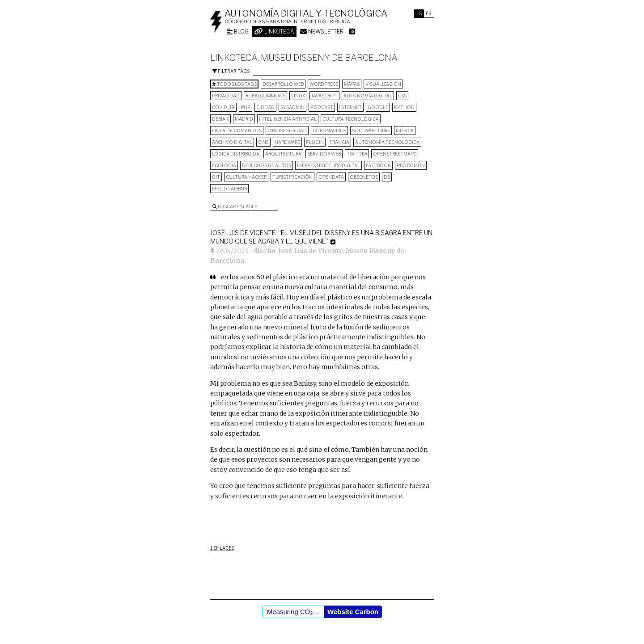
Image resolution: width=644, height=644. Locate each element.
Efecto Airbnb (229, 189)
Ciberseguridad (287, 130)
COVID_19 (223, 107)
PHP (246, 107)
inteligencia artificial (288, 119)
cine (263, 142)
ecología (224, 165)
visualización (383, 84)
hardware (287, 142)
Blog (238, 32)
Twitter (357, 154)
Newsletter (322, 32)
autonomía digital (368, 96)
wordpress (324, 84)
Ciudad (265, 107)
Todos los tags (234, 84)
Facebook (378, 165)
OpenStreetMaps (395, 154)
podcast (322, 107)
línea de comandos (237, 130)
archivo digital (232, 142)
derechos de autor (267, 165)
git (216, 177)
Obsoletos (364, 177)
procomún (411, 165)
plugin (315, 142)
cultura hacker (246, 177)
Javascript (324, 96)
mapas (352, 84)
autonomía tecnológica (387, 142)
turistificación (292, 177)
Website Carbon (353, 612)
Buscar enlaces (235, 206)
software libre (371, 130)
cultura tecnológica (351, 119)
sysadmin (292, 107)
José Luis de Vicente (311, 251)
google (378, 107)
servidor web (324, 154)
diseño (265, 251)
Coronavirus (329, 130)
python (404, 107)
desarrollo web (283, 84)
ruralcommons (265, 96)
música (405, 130)
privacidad (226, 96)
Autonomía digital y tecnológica (306, 13)
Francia (339, 142)
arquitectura (283, 154)
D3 (387, 177)
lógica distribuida (236, 154)
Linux (298, 96)
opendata (331, 177)
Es (419, 13)
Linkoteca (274, 32)
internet (350, 107)
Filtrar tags (231, 71)
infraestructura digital (328, 165)
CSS (402, 96)
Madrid (244, 119)
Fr (429, 13)
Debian (220, 119)
